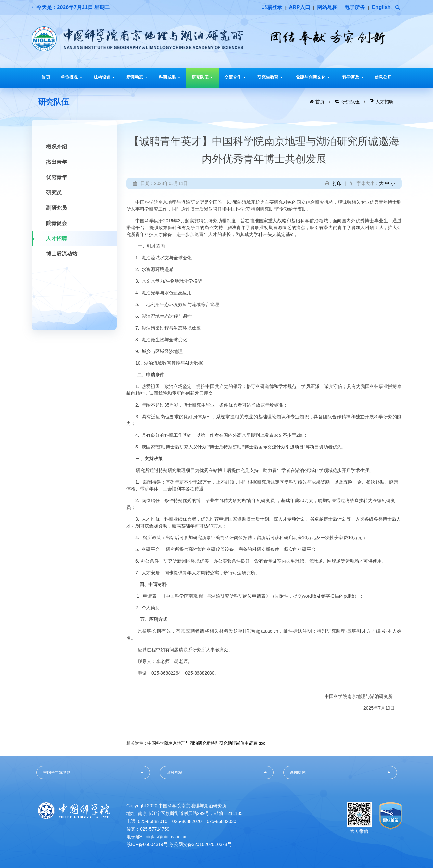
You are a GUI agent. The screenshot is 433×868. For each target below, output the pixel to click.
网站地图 (327, 7)
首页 (320, 102)
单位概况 (71, 77)
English (381, 7)
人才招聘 (385, 102)
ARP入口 (299, 7)
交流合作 (235, 77)
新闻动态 (137, 77)
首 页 (46, 77)
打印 (337, 183)
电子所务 (355, 7)
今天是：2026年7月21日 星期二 (73, 7)
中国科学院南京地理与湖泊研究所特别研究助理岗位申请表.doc (206, 743)
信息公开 (383, 77)
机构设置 (104, 77)
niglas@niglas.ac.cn (166, 837)
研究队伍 (202, 77)
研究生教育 (270, 77)
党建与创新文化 (313, 77)
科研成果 (170, 77)
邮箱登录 (272, 7)
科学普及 (353, 77)
